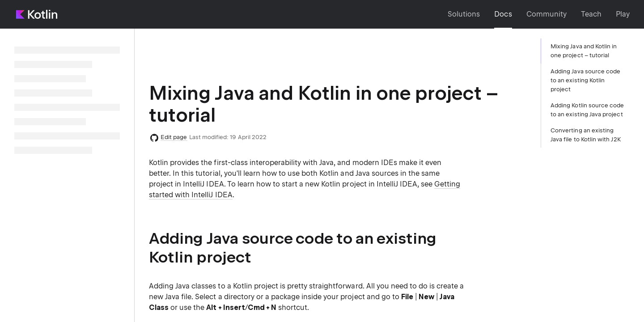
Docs (503, 14)
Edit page (174, 137)
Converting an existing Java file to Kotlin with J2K (586, 135)
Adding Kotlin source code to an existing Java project (587, 110)
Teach (591, 14)
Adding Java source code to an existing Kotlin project (585, 80)
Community (547, 14)
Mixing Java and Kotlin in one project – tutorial (584, 51)
